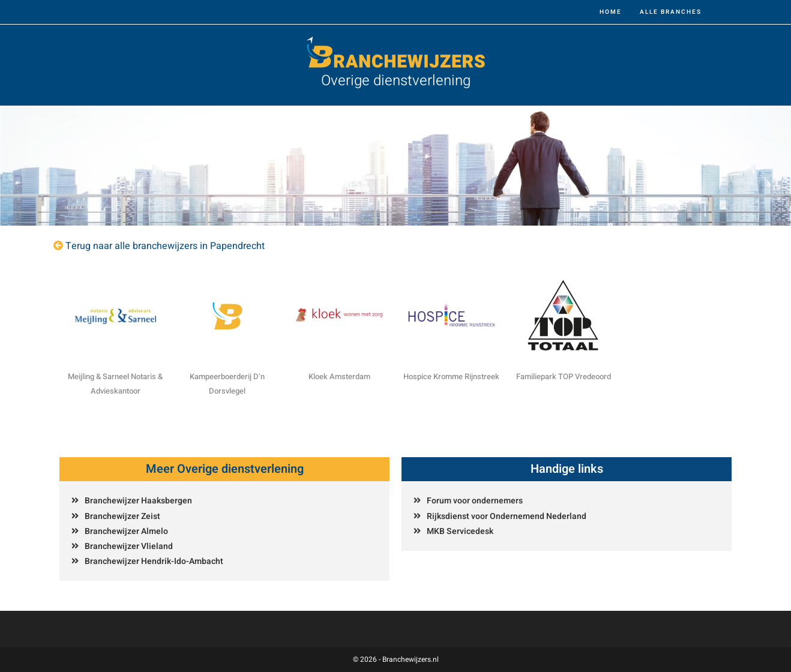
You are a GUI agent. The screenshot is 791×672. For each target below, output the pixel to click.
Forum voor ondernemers (475, 501)
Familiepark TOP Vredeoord (564, 376)
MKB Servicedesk (460, 531)
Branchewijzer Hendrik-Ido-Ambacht (154, 561)
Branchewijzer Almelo (126, 531)
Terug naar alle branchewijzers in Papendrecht (165, 246)
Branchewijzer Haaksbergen (138, 501)
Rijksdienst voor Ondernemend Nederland (507, 516)
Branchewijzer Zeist (122, 516)
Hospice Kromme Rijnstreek (451, 376)
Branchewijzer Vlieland (129, 546)
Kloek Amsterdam (339, 376)
